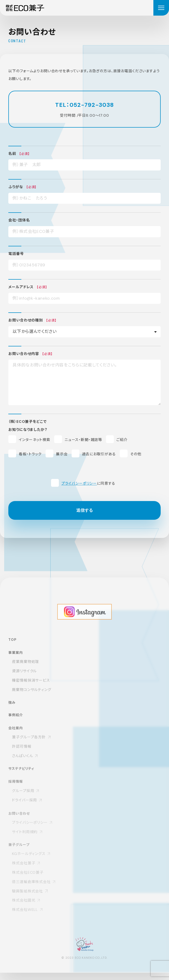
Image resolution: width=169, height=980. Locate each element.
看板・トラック (30, 454)
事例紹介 (15, 721)
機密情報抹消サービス (31, 686)
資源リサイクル (24, 677)
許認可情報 (22, 753)
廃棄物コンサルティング (32, 695)
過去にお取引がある (99, 454)
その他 (136, 454)
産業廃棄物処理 (26, 667)
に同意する (89, 484)
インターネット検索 (35, 440)
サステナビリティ (21, 775)
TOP (12, 645)
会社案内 (15, 734)
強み (12, 708)
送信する (85, 511)
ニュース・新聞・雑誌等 (83, 440)
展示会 (62, 454)
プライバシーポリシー (79, 484)
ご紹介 (122, 440)
